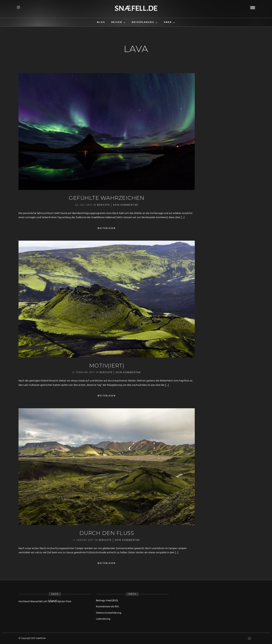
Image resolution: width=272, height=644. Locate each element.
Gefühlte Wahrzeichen (107, 198)
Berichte (104, 205)
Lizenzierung (103, 619)
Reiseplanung (143, 22)
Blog (101, 22)
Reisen (117, 22)
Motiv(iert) (107, 366)
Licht (45, 602)
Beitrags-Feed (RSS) (107, 601)
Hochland (24, 602)
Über (168, 22)
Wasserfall (36, 602)
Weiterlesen (107, 228)
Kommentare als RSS (107, 607)
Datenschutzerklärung (109, 613)
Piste (68, 602)
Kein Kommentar (126, 205)
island (52, 601)
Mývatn (61, 602)
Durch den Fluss (107, 533)
